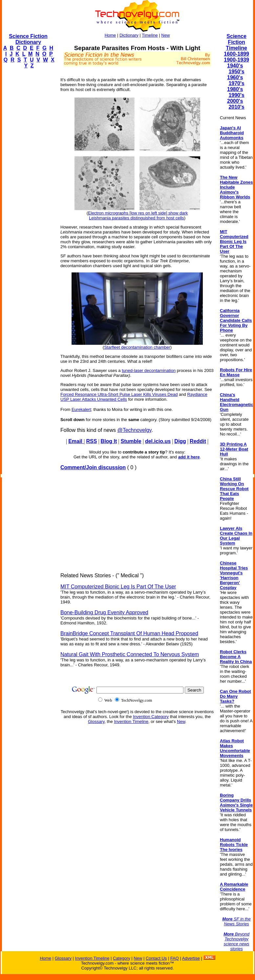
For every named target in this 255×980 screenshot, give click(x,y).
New (165, 35)
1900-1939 (236, 60)
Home (110, 35)
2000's (235, 101)
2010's (236, 107)
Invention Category (151, 717)
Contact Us (156, 958)
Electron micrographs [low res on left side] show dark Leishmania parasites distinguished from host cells (138, 215)
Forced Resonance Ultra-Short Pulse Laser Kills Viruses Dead (119, 394)
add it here (189, 457)
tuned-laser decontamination (149, 370)
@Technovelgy (134, 430)
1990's (236, 95)
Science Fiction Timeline (236, 42)
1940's (235, 66)
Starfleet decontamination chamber (137, 347)
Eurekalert (81, 409)
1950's (236, 72)
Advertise (191, 958)
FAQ (175, 958)
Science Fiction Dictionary (28, 39)
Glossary (96, 721)
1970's (236, 83)
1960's (235, 77)
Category (122, 958)
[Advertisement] (28, 172)
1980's (235, 89)
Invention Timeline (131, 721)
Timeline (150, 35)
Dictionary (129, 35)
